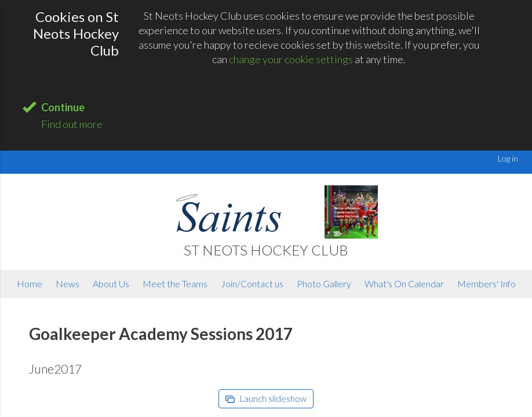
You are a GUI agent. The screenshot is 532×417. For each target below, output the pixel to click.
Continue (63, 107)
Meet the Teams (175, 284)
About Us (111, 284)
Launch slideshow (266, 398)
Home (30, 284)
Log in (508, 158)
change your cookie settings (291, 59)
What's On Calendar (404, 284)
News (68, 284)
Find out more (72, 124)
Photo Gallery (324, 284)
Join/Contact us (252, 284)
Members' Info (487, 284)
